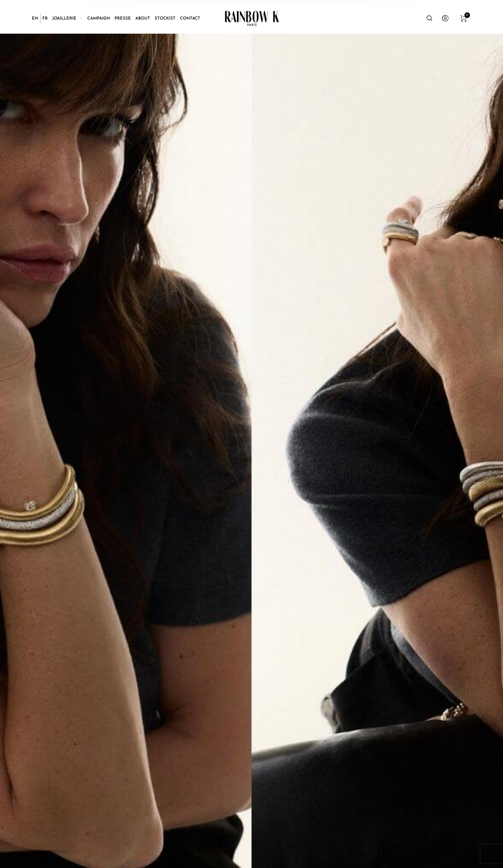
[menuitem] (36, 19)
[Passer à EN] (35, 19)
